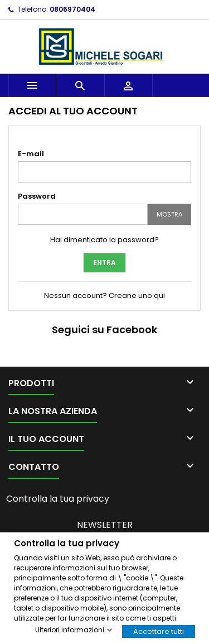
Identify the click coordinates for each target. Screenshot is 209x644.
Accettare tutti (159, 631)
